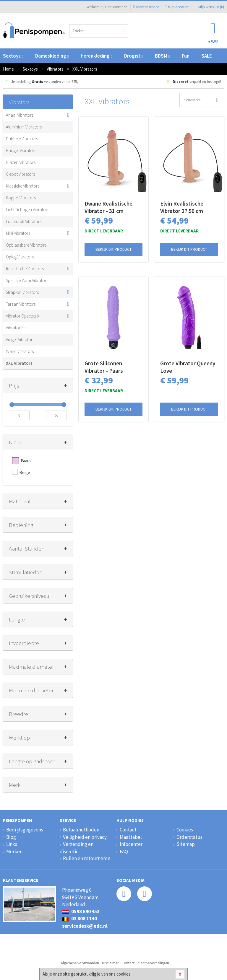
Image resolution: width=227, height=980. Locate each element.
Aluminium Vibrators (24, 127)
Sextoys (13, 56)
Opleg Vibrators (20, 257)
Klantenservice (146, 7)
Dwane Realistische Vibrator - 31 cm (108, 207)
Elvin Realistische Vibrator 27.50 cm (182, 207)
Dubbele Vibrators (22, 139)
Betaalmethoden (81, 830)
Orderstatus (189, 837)
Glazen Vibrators (21, 162)
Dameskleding (52, 56)
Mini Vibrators (18, 233)
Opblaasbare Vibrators (26, 245)
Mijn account (177, 7)
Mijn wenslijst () (209, 7)
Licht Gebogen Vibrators (27, 210)
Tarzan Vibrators (21, 304)
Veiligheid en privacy (85, 837)
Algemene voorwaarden (80, 963)
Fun (186, 56)
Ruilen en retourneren (87, 858)
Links (12, 844)
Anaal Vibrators (20, 115)
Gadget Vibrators (21, 150)
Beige (25, 472)
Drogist (133, 56)
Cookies (185, 830)
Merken (14, 852)
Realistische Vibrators (25, 269)
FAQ (124, 852)
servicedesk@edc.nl (85, 926)
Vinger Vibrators (20, 340)
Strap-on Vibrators (22, 292)
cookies (124, 974)
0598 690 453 (81, 911)
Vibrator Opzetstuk (23, 316)
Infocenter (131, 844)
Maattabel (131, 837)
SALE (207, 56)
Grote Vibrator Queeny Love (188, 367)
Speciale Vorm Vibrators (27, 280)
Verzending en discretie (77, 848)
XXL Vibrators (19, 363)
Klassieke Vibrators (23, 186)
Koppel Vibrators (21, 198)
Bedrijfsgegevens (25, 830)
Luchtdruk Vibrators (24, 221)
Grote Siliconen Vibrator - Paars (104, 367)
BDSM (162, 56)
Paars (26, 461)
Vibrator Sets (17, 328)
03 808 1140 (80, 919)
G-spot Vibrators (20, 174)
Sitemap (186, 844)
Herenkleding (96, 56)
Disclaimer (110, 963)
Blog (11, 837)
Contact (128, 830)
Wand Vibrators (20, 351)
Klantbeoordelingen (153, 963)
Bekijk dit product (113, 249)
